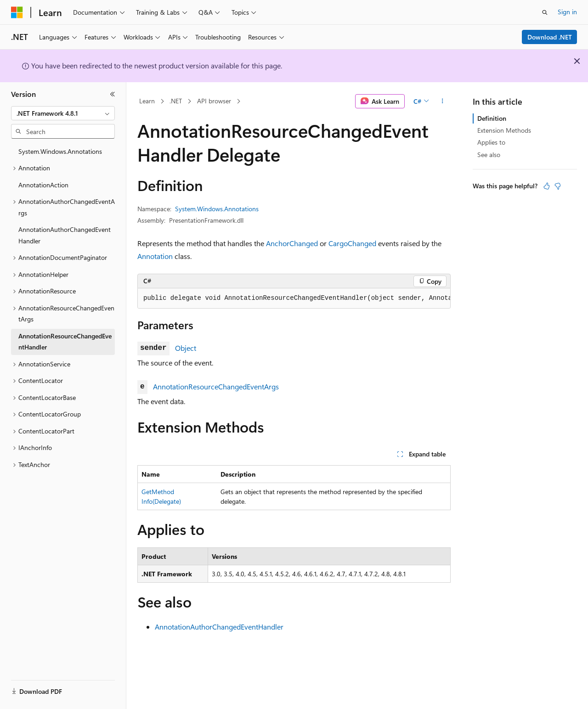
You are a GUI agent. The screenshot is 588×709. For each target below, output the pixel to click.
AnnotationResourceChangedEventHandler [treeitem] (65, 342)
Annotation (155, 256)
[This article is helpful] (547, 186)
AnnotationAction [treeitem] (43, 185)
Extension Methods (504, 130)
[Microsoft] (17, 12)
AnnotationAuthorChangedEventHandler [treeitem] (65, 235)
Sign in (567, 12)
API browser (214, 101)
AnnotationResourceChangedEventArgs (216, 386)
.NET (176, 101)
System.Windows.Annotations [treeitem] (60, 151)
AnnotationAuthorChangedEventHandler (219, 627)
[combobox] (63, 113)
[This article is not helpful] (558, 186)
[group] (294, 298)
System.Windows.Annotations (217, 209)
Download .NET (550, 37)
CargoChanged (352, 243)
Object (186, 348)
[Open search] (545, 12)
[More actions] (443, 101)
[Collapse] (113, 94)
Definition (492, 118)
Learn (147, 101)
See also (489, 155)
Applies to (491, 142)
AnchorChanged (292, 243)
